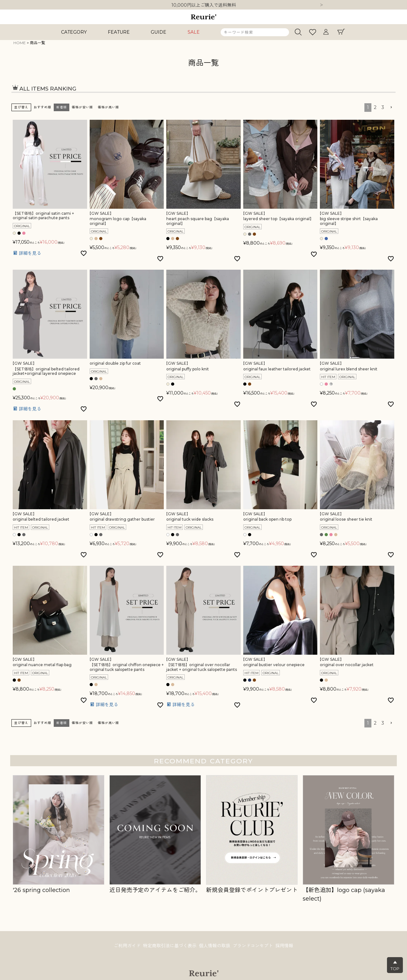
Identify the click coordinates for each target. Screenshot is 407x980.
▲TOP (395, 965)
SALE (194, 32)
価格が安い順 (82, 107)
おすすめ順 (42, 107)
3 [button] (383, 107)
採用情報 (287, 946)
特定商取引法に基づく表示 (169, 946)
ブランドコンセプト (254, 946)
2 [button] (375, 107)
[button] (391, 108)
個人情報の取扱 (215, 946)
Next (321, 5)
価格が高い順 (108, 107)
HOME (20, 43)
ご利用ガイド (125, 946)
